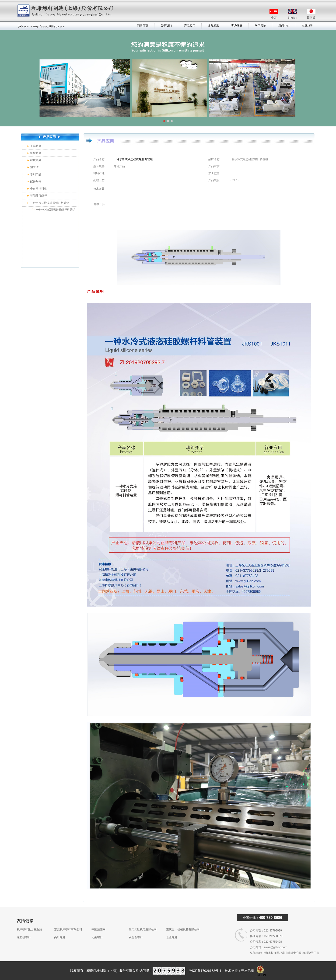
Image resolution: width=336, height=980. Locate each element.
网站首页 (143, 26)
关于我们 (166, 26)
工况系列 (36, 146)
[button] (164, 121)
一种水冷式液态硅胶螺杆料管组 (50, 203)
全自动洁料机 (38, 189)
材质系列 (36, 160)
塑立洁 (34, 167)
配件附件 (36, 181)
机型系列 (36, 153)
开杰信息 (248, 971)
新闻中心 (284, 26)
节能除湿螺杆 (38, 196)
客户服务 (237, 26)
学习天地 (260, 26)
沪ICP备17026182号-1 (205, 971)
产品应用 (190, 26)
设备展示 (213, 26)
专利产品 (36, 174)
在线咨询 (308, 26)
